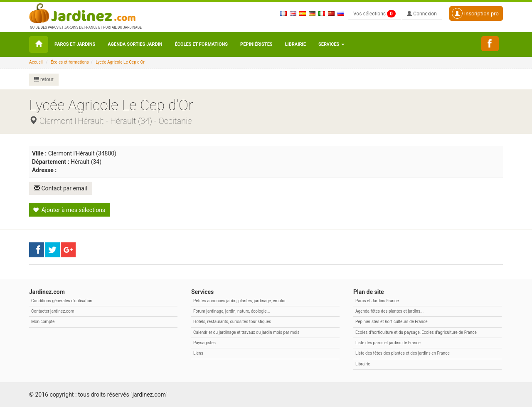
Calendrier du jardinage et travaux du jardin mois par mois (246, 332)
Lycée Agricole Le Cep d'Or (120, 62)
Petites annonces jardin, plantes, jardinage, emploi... (241, 301)
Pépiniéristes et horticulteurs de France (391, 322)
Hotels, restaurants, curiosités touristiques (232, 322)
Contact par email (61, 188)
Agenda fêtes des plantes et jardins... (389, 311)
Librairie (296, 44)
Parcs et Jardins (75, 44)
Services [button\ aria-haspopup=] (331, 44)
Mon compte (43, 322)
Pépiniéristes (256, 44)
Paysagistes (204, 343)
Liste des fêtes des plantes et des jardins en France (403, 353)
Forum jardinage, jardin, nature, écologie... (232, 311)
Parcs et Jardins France (377, 301)
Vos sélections (374, 14)
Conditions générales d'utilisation (62, 301)
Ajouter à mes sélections (69, 210)
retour (44, 79)
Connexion (422, 14)
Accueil (36, 62)
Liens (198, 353)
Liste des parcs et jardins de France (388, 343)
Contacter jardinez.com (53, 311)
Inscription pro (475, 13)
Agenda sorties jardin (135, 44)
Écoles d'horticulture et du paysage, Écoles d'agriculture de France (416, 332)
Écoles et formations (201, 44)
